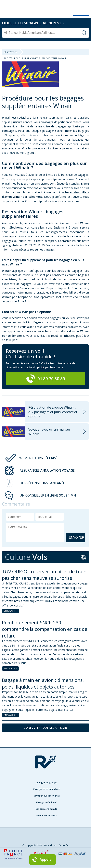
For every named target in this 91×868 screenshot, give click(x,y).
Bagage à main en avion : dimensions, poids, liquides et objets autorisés (43, 683)
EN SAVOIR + (10, 611)
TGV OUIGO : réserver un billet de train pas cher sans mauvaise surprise (44, 575)
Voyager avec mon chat (47, 796)
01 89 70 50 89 (45, 379)
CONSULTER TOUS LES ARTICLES (46, 728)
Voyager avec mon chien (47, 789)
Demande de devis (47, 815)
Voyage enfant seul (47, 802)
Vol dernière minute (46, 809)
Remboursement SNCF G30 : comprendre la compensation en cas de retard (45, 629)
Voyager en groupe (46, 782)
